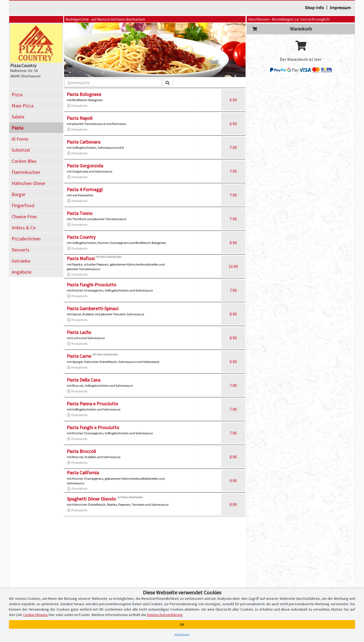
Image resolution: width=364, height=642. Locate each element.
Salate (18, 117)
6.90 (233, 100)
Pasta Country (81, 237)
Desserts (21, 250)
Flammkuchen (26, 172)
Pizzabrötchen (26, 239)
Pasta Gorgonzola (85, 166)
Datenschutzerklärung (165, 615)
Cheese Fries (24, 216)
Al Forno (20, 139)
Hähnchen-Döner (29, 183)
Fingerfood (23, 205)
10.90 (233, 266)
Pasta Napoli (80, 118)
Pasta (17, 128)
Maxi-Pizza (23, 106)
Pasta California (83, 473)
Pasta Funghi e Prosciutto (93, 427)
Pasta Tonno (80, 213)
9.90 (233, 362)
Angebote (21, 272)
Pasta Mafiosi (81, 258)
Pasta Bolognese (84, 94)
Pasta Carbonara (84, 142)
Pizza (17, 95)
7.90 (233, 147)
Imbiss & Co (24, 228)
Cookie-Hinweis (35, 615)
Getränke (21, 261)
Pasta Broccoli (81, 451)
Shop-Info (315, 8)
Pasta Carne (79, 356)
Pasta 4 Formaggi (85, 189)
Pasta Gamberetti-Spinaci (93, 308)
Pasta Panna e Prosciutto (92, 404)
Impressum (340, 8)
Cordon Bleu (24, 161)
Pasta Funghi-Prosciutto (92, 285)
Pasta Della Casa (84, 380)
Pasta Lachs (79, 332)
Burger (19, 194)
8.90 (233, 243)
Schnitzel (21, 150)
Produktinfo (77, 106)
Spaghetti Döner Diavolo (91, 499)
